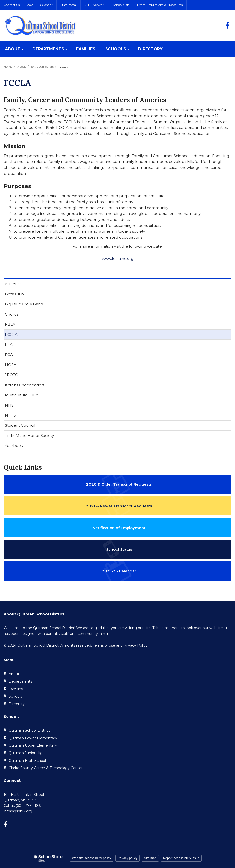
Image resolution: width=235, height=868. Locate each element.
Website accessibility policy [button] (92, 858)
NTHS (10, 415)
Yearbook (14, 446)
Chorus (12, 314)
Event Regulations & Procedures (160, 5)
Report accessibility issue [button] (181, 858)
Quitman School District (29, 730)
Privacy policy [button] (128, 858)
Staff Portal (68, 5)
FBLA (10, 324)
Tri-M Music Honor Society (29, 435)
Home (8, 66)
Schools (15, 696)
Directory (17, 704)
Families (16, 689)
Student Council (20, 425)
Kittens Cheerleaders (25, 385)
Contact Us (12, 5)
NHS (9, 405)
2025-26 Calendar (40, 5)
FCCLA (11, 334)
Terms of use (104, 645)
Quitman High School (27, 761)
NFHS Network (95, 5)
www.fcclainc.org (118, 258)
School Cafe (121, 5)
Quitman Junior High (27, 753)
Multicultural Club (22, 395)
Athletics (13, 284)
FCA (9, 355)
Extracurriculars (42, 66)
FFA (9, 345)
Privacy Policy (136, 645)
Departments (20, 681)
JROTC (11, 375)
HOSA (11, 365)
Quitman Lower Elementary (33, 738)
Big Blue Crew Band (24, 304)
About (22, 66)
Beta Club (14, 294)
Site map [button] (150, 858)
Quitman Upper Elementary (33, 745)
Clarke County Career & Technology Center (46, 768)
